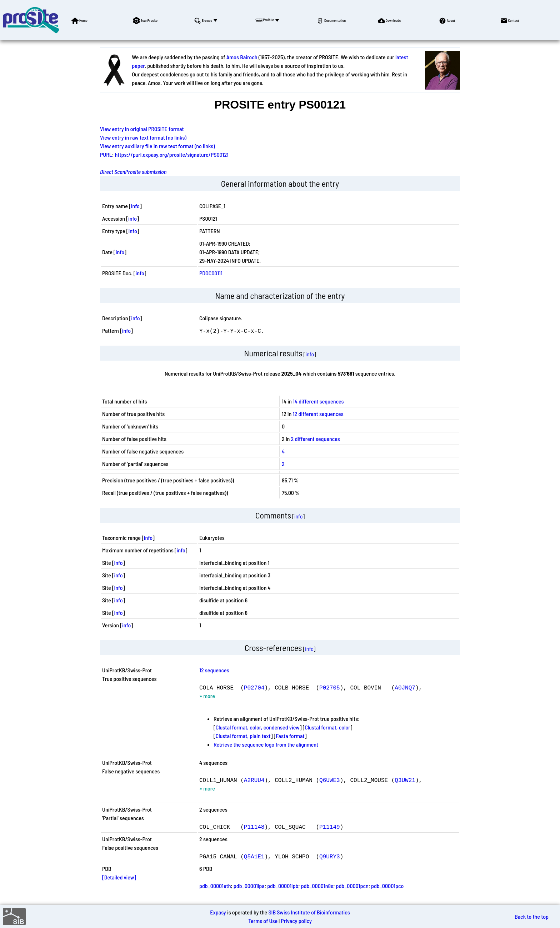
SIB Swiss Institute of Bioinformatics (309, 912)
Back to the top (532, 916)
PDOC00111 (211, 273)
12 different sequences (318, 414)
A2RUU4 (254, 780)
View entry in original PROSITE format (142, 129)
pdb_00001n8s (317, 886)
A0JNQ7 (405, 687)
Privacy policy (296, 921)
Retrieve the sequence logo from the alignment (266, 744)
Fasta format (290, 736)
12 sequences (214, 670)
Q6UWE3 (330, 780)
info (135, 206)
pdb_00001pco (387, 886)
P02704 (254, 687)
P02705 (330, 687)
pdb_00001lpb (283, 886)
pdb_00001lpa (249, 886)
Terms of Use (263, 921)
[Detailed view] (119, 877)
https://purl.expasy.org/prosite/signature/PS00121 (172, 154)
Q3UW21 (405, 780)
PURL (106, 154)
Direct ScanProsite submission (133, 172)
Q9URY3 (330, 856)
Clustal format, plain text (243, 736)
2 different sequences (316, 439)
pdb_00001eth (215, 886)
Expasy (218, 912)
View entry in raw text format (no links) (143, 137)
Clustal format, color (327, 727)
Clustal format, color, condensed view (258, 727)
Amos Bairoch (242, 57)
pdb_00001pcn (352, 886)
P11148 (254, 827)
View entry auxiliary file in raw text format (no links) (157, 146)
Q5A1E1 (254, 856)
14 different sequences (318, 401)
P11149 (330, 827)
